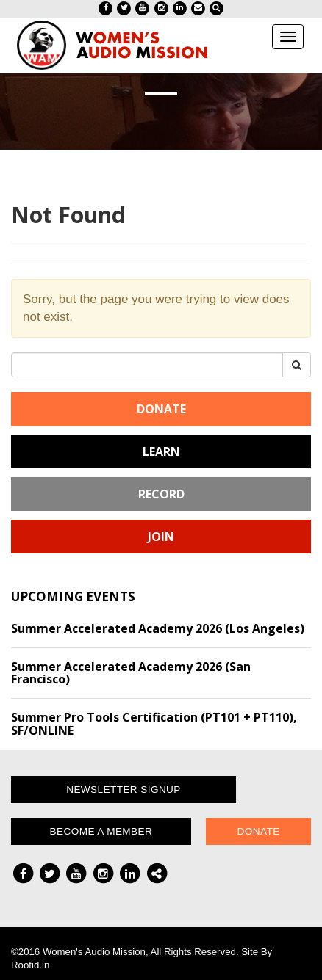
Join (161, 537)
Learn (161, 451)
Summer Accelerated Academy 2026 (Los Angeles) (158, 628)
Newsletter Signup (124, 790)
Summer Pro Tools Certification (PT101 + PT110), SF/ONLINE (154, 724)
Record (161, 494)
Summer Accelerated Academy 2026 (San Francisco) (131, 673)
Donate (161, 409)
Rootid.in (30, 965)
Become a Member (101, 831)
